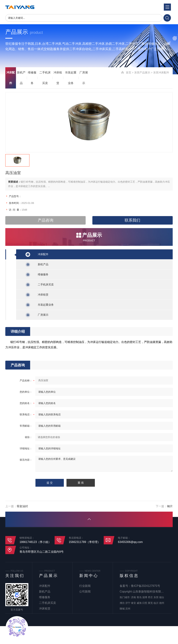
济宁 (128, 603)
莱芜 (150, 603)
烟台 (162, 597)
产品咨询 (46, 220)
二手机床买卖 (45, 78)
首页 (129, 72)
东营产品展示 (142, 72)
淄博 (145, 597)
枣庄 (150, 597)
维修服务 (32, 78)
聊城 (122, 609)
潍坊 (122, 603)
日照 (145, 603)
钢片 (170, 506)
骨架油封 (22, 506)
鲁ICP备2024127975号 (146, 586)
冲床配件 (11, 78)
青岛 (139, 597)
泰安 (133, 603)
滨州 (128, 609)
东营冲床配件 (161, 72)
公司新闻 (85, 592)
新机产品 (21, 78)
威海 (139, 603)
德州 (162, 603)
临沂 (156, 603)
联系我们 (132, 220)
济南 (133, 597)
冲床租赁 (58, 78)
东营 (156, 597)
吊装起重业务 (71, 78)
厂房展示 (84, 78)
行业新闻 (85, 586)
